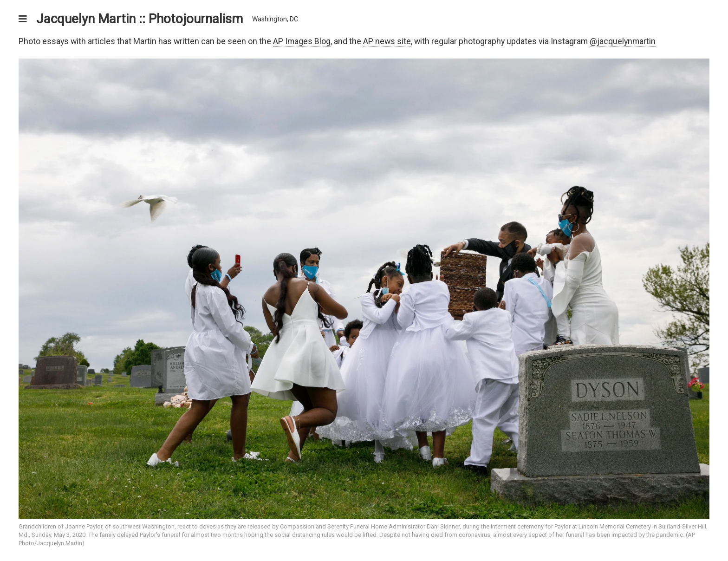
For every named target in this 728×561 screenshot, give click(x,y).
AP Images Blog (302, 41)
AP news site (387, 41)
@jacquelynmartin (623, 41)
